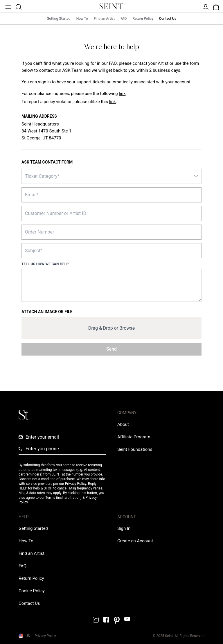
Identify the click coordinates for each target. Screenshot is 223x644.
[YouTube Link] (127, 619)
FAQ (124, 19)
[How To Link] (26, 541)
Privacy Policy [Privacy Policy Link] (45, 636)
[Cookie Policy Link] (32, 591)
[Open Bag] (215, 6)
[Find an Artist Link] (32, 553)
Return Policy (143, 19)
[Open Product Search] (18, 6)
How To (82, 19)
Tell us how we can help (45, 264)
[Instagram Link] (96, 620)
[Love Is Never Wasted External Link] (135, 449)
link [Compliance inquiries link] (122, 94)
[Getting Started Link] (33, 528)
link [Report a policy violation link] (113, 102)
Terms (50, 498)
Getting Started (59, 19)
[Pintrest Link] (117, 620)
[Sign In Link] (44, 82)
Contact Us (168, 19)
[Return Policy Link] (31, 578)
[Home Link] (111, 6)
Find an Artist (104, 19)
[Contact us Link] (29, 603)
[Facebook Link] (106, 620)
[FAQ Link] (23, 566)
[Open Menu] (8, 6)
